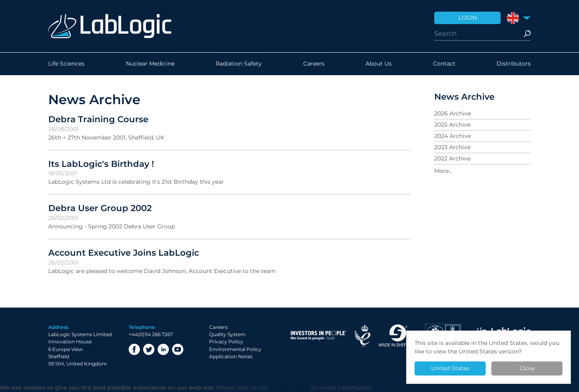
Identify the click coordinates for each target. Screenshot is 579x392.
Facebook (134, 349)
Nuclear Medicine (150, 64)
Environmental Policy (235, 349)
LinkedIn (163, 349)
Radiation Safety (239, 64)
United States (450, 368)
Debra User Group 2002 (100, 208)
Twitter (149, 349)
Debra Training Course (98, 119)
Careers (314, 64)
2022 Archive (452, 158)
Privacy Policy (226, 342)
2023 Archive (452, 147)
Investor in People (318, 336)
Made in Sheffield (398, 336)
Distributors (514, 64)
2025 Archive (452, 125)
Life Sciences (66, 64)
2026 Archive (453, 113)
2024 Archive (453, 136)
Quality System (227, 334)
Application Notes (231, 356)
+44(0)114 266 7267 (151, 334)
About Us (379, 64)
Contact (444, 64)
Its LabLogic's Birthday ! (101, 164)
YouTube (178, 349)
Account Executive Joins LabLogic (124, 252)
